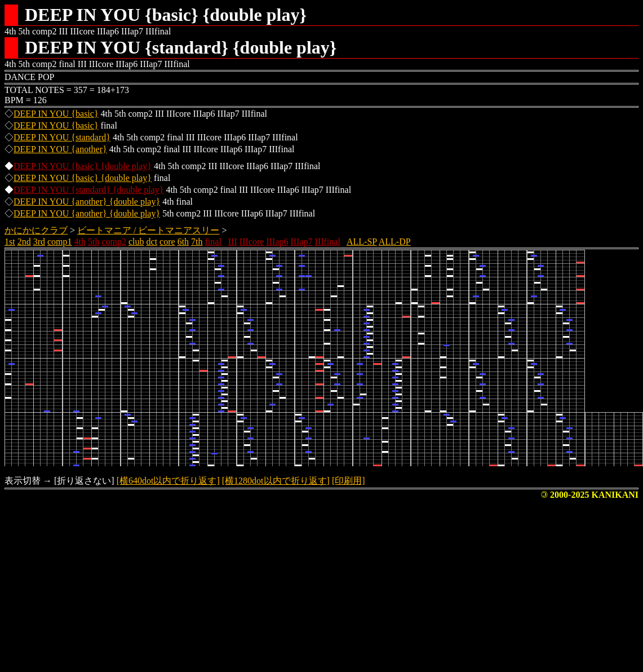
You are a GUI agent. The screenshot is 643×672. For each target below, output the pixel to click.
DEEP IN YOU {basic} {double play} (83, 166)
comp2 (114, 242)
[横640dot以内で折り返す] (168, 481)
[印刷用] (349, 481)
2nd (24, 242)
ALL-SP (362, 242)
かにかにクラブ (36, 230)
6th (183, 242)
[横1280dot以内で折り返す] (276, 481)
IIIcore (252, 242)
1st (10, 242)
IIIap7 (301, 242)
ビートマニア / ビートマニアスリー (148, 230)
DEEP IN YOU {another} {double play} (87, 202)
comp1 (60, 242)
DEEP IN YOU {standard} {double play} (88, 190)
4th (80, 242)
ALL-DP (395, 242)
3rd (39, 242)
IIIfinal (328, 242)
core (167, 242)
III (233, 242)
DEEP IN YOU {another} (60, 149)
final (213, 242)
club (136, 242)
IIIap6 (277, 242)
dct (152, 242)
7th (197, 242)
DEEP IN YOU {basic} (56, 114)
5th (94, 242)
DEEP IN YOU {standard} (62, 137)
